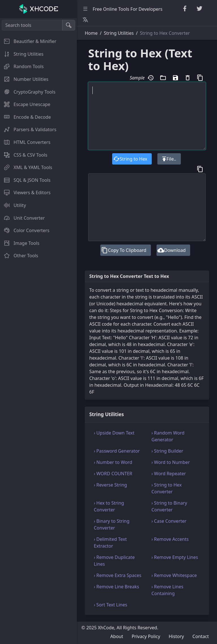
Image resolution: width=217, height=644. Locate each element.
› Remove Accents (170, 539)
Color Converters (25, 230)
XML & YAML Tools (26, 167)
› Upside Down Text (114, 433)
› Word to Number (171, 462)
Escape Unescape (25, 104)
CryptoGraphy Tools (28, 92)
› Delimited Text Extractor (110, 543)
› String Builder (167, 451)
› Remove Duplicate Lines (114, 561)
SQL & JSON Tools (25, 180)
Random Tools (22, 66)
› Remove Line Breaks (116, 587)
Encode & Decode (25, 117)
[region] (38, 331)
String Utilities (22, 54)
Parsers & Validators (28, 129)
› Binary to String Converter (112, 524)
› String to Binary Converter (169, 506)
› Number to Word (113, 462)
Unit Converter (22, 218)
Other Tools (19, 256)
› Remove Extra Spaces (118, 575)
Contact (201, 636)
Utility (13, 205)
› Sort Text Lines (110, 605)
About (117, 636)
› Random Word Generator (168, 436)
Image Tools (20, 243)
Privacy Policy (146, 636)
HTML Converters (25, 142)
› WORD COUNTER (113, 474)
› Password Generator (117, 451)
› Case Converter (169, 521)
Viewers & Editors (25, 193)
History (176, 636)
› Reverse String (110, 485)
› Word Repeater (169, 474)
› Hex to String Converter (109, 506)
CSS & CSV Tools (24, 155)
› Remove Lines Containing (167, 590)
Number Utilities (24, 79)
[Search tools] (32, 25)
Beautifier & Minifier (28, 41)
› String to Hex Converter (167, 488)
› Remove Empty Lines (175, 557)
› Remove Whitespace (174, 575)
